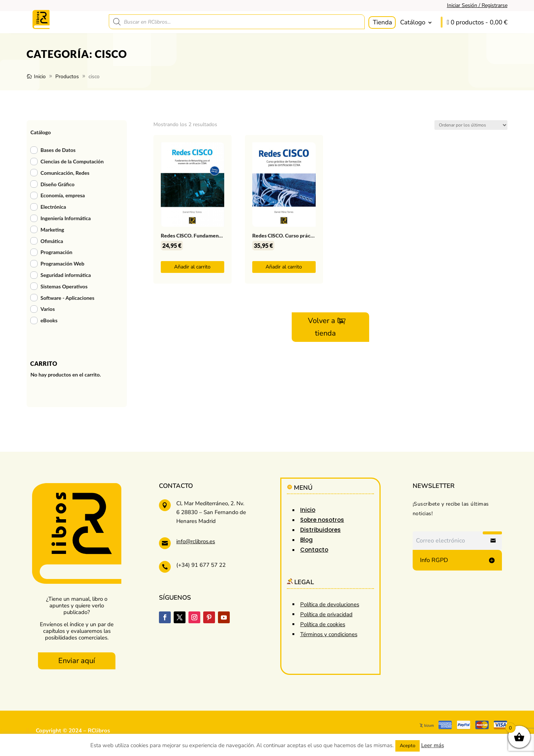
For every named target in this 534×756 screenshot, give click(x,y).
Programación (56, 252)
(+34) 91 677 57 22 (201, 565)
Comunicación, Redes (65, 173)
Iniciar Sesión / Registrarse (477, 5)
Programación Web (63, 263)
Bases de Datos (58, 150)
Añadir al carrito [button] (192, 267)
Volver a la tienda (326, 327)
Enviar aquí (77, 661)
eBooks (49, 320)
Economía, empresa (63, 195)
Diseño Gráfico (58, 184)
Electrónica (53, 207)
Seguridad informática (66, 275)
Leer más (433, 745)
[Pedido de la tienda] (471, 125)
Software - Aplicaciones (67, 298)
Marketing (52, 230)
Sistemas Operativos (64, 286)
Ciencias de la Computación (72, 161)
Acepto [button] (408, 746)
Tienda (382, 22)
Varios (48, 309)
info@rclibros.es (196, 541)
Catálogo (413, 22)
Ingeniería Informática (66, 218)
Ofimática (52, 241)
